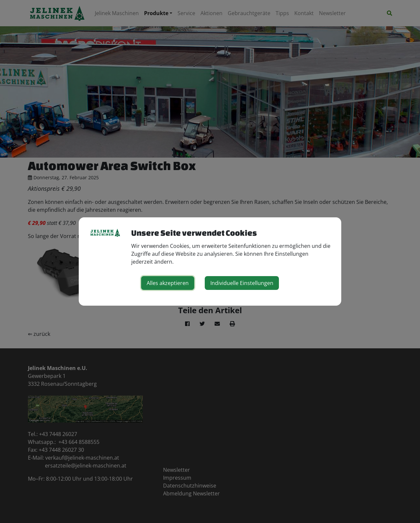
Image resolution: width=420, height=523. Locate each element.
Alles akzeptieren (168, 283)
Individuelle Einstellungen (242, 283)
